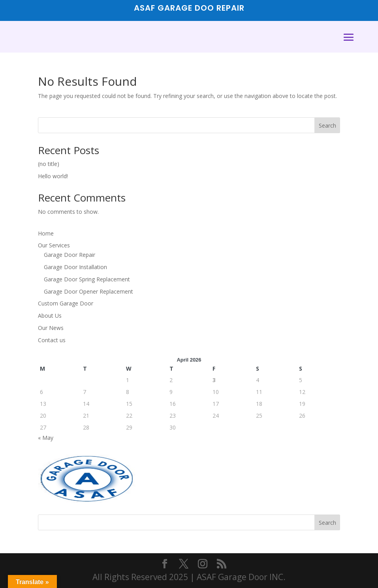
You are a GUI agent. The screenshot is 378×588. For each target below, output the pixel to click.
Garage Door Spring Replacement (87, 279)
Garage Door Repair (70, 255)
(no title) (49, 164)
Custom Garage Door (66, 303)
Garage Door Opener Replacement (88, 291)
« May (46, 438)
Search (327, 125)
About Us (50, 316)
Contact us (52, 340)
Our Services (54, 245)
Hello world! (53, 176)
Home (46, 233)
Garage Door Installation (75, 267)
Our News (51, 328)
